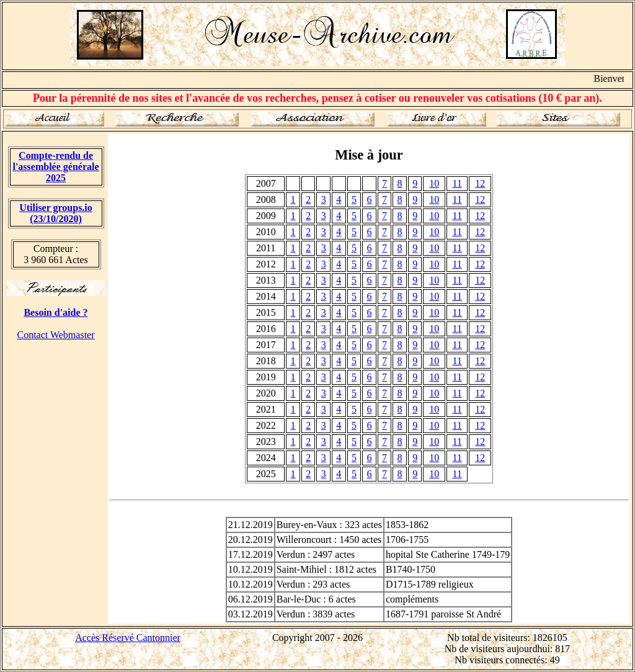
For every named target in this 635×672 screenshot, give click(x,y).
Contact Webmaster (56, 335)
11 (457, 183)
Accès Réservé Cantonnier (128, 638)
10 (434, 183)
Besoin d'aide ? (56, 312)
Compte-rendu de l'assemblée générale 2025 (56, 167)
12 (480, 183)
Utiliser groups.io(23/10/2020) (56, 213)
